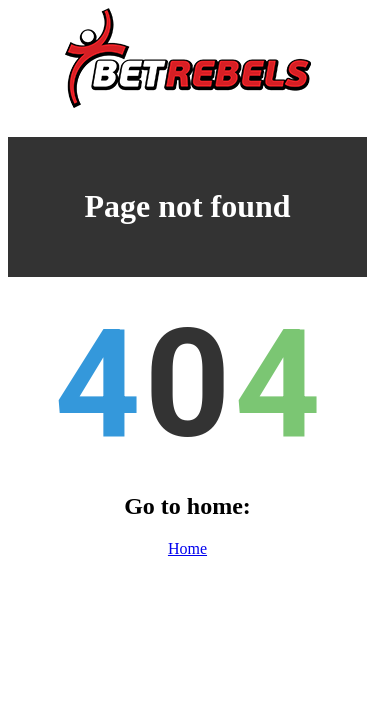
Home (187, 548)
